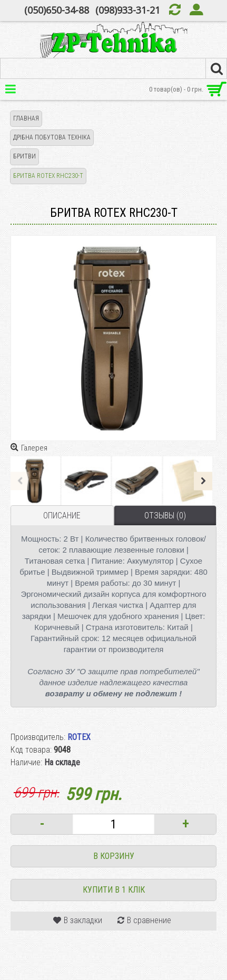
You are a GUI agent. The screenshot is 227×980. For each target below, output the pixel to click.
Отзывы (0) (165, 516)
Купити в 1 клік (114, 890)
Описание (62, 516)
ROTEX (79, 737)
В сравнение (149, 920)
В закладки (83, 920)
